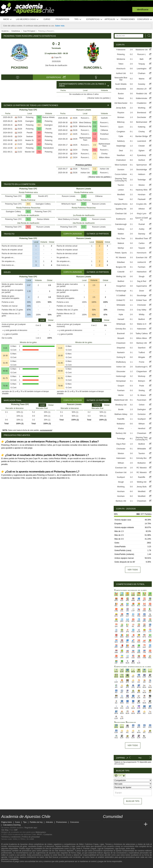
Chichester (142, 305)
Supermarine (142, 286)
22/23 (20, 140)
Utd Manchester (121, 103)
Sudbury (121, 229)
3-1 (95, 139)
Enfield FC (121, 300)
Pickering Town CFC (13, 196)
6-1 (131, 439)
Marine (142, 79)
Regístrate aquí (31, 828)
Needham (121, 155)
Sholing (142, 390)
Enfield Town (142, 300)
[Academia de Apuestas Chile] (106, 824)
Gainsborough (121, 224)
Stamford (142, 348)
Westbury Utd (121, 405)
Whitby (142, 315)
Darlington (142, 409)
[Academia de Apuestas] (128, 824)
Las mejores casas (27, 19)
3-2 (39, 129)
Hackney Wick (142, 190)
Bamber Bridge (142, 136)
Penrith (49, 129)
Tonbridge (142, 180)
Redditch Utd (142, 94)
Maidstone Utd (142, 50)
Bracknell (121, 334)
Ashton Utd (104, 169)
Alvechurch (121, 69)
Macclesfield (121, 89)
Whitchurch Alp (85, 126)
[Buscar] (148, 36)
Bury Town (121, 239)
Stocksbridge (142, 170)
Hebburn (142, 174)
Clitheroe (104, 130)
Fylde (121, 136)
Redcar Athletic (49, 117)
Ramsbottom (49, 148)
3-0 (39, 133)
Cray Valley (142, 310)
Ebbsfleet (121, 262)
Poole (142, 386)
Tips (78, 19)
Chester (142, 146)
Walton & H (142, 324)
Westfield (121, 195)
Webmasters (41, 832)
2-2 (95, 145)
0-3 (95, 126)
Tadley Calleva (142, 334)
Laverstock (142, 141)
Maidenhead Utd (121, 400)
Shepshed (121, 348)
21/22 (20, 144)
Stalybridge (121, 146)
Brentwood (142, 113)
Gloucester (121, 371)
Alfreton (142, 209)
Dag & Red (142, 281)
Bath (142, 59)
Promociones (128, 19)
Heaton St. (30, 140)
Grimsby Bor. (121, 329)
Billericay (121, 122)
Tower (121, 199)
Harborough (121, 376)
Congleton (121, 132)
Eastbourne (121, 219)
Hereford (142, 428)
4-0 (131, 219)
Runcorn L (93, 68)
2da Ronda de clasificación (56, 65)
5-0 (131, 262)
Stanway (142, 234)
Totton (121, 64)
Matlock (121, 243)
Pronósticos (62, 19)
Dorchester (142, 117)
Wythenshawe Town (85, 139)
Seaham (30, 136)
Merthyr (121, 248)
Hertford (142, 160)
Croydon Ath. (142, 204)
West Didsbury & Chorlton (69, 219)
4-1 (131, 136)
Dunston (121, 170)
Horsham (142, 195)
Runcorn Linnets (43, 227)
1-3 (131, 117)
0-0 (39, 125)
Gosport (121, 386)
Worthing (142, 108)
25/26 (20, 117)
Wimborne (121, 59)
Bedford (121, 281)
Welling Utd (121, 277)
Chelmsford (121, 160)
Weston (142, 185)
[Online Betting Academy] (123, 824)
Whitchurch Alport (69, 204)
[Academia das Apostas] (111, 824)
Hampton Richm (121, 204)
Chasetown (121, 343)
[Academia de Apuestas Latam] (134, 824)
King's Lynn (142, 214)
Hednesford (142, 272)
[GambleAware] (9, 865)
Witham (142, 424)
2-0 (131, 50)
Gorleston (142, 414)
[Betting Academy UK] (140, 824)
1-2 (95, 134)
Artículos (112, 19)
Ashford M (142, 262)
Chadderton (142, 103)
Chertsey (121, 310)
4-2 (39, 144)
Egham (142, 151)
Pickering (20, 68)
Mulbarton (121, 424)
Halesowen (142, 329)
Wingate (142, 357)
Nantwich (121, 353)
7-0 (39, 152)
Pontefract (104, 134)
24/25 (20, 133)
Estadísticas (94, 19)
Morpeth (30, 144)
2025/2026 (56, 61)
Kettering (142, 127)
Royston (121, 113)
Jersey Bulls (121, 108)
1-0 (39, 136)
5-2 (39, 117)
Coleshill (121, 272)
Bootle (121, 409)
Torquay (142, 64)
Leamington (142, 69)
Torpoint (142, 248)
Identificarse (143, 9)
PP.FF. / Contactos (44, 835)
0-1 (131, 103)
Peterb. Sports (121, 253)
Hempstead (121, 381)
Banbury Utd (142, 343)
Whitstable (121, 305)
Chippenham (142, 371)
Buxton (121, 94)
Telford (121, 98)
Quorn (121, 127)
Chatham (142, 73)
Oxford (142, 405)
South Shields (121, 84)
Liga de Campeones (106, 849)
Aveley (142, 229)
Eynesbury (142, 155)
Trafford (142, 353)
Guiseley (142, 84)
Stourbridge (142, 296)
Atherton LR (142, 89)
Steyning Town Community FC (121, 180)
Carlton (142, 243)
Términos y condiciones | (12, 837)
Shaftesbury (121, 362)
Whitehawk (121, 324)
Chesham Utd (121, 214)
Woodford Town (142, 239)
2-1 (39, 148)
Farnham (142, 267)
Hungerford (121, 286)
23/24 (20, 136)
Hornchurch (142, 253)
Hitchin (121, 395)
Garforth (104, 118)
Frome (142, 362)
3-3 (131, 258)
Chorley (85, 150)
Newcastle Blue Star (121, 79)
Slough (142, 277)
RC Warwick (121, 258)
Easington (30, 121)
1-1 (95, 117)
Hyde (121, 315)
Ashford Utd (121, 73)
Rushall (142, 224)
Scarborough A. (142, 367)
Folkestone (121, 50)
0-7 (131, 272)
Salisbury (121, 141)
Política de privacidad (31, 837)
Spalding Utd (121, 209)
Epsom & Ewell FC (142, 219)
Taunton (121, 185)
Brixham (121, 117)
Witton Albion (104, 157)
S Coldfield (121, 296)
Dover (142, 291)
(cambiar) (121, 764)
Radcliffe (121, 419)
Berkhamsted (142, 122)
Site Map (5, 830)
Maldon (121, 234)
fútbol (81, 844)
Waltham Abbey (121, 414)
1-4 (131, 214)
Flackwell (142, 199)
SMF (16, 830)
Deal (121, 151)
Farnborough (121, 291)
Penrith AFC (43, 196)
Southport (142, 419)
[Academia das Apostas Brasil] (117, 824)
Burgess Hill (121, 267)
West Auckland (121, 165)
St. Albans (142, 395)
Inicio (8, 19)
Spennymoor (142, 165)
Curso (47, 19)
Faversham (142, 400)
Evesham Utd (142, 258)
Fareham (121, 390)
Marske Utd (30, 152)
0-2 (39, 121)
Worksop (142, 376)
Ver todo (133, 570)
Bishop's (142, 381)
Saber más (60, 26)
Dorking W (121, 357)
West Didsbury (85, 123)
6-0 (131, 160)
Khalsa (121, 428)
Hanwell (121, 319)
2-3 (131, 310)
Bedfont (142, 319)
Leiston (121, 190)
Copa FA (56, 57)
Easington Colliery (43, 204)
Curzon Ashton (121, 174)
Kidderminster (142, 98)
